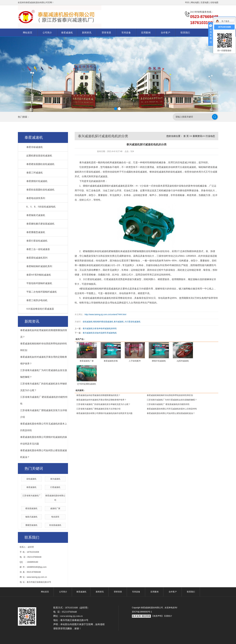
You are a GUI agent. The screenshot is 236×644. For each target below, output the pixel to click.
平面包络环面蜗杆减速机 (39, 283)
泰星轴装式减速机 (36, 215)
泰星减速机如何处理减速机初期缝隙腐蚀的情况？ (98, 395)
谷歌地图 (214, 3)
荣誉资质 (106, 33)
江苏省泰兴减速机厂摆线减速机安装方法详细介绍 (98, 409)
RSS (187, 3)
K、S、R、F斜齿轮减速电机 (41, 207)
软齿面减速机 (55, 525)
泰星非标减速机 (35, 147)
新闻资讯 (87, 33)
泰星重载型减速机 (36, 232)
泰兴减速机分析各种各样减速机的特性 (100, 329)
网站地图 (195, 3)
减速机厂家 (55, 508)
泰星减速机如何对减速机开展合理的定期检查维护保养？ (101, 400)
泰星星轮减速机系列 (37, 258)
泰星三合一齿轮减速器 (38, 249)
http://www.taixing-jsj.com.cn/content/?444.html (105, 314)
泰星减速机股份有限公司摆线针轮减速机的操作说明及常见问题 (104, 413)
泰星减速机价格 (111, 361)
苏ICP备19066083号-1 (142, 612)
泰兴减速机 (55, 479)
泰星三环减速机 (35, 173)
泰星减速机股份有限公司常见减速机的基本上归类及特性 (172, 409)
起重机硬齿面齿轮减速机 (39, 156)
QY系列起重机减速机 (87, 384)
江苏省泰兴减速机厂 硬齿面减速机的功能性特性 (168, 404)
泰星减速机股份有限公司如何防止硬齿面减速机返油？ (171, 413)
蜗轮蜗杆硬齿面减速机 (103, 322)
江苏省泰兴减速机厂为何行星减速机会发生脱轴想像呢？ (172, 400)
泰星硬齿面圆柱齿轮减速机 (40, 164)
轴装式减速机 (31, 517)
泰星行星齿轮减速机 (37, 241)
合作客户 (166, 33)
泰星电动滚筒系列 (36, 198)
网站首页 (28, 33)
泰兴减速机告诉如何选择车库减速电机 (100, 333)
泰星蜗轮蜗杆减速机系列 (39, 266)
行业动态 (210, 136)
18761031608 (224, 27)
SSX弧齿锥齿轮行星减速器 (40, 309)
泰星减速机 (67, 33)
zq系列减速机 (183, 361)
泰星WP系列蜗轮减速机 (39, 275)
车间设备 (126, 33)
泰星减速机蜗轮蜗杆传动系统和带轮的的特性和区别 (170, 395)
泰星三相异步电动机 (37, 300)
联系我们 (185, 33)
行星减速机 (55, 487)
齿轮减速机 (31, 479)
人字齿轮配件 (135, 361)
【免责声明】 (158, 616)
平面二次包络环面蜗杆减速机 (42, 292)
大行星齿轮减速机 (132, 322)
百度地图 (205, 3)
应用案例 (146, 33)
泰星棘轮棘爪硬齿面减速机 (40, 224)
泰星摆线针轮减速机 (37, 181)
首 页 (186, 136)
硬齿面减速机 (31, 508)
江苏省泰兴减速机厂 (31, 496)
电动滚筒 (55, 517)
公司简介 (47, 33)
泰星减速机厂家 (87, 361)
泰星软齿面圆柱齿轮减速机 (40, 190)
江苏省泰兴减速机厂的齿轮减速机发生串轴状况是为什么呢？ (103, 404)
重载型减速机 (31, 525)
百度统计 (168, 616)
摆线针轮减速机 (159, 361)
